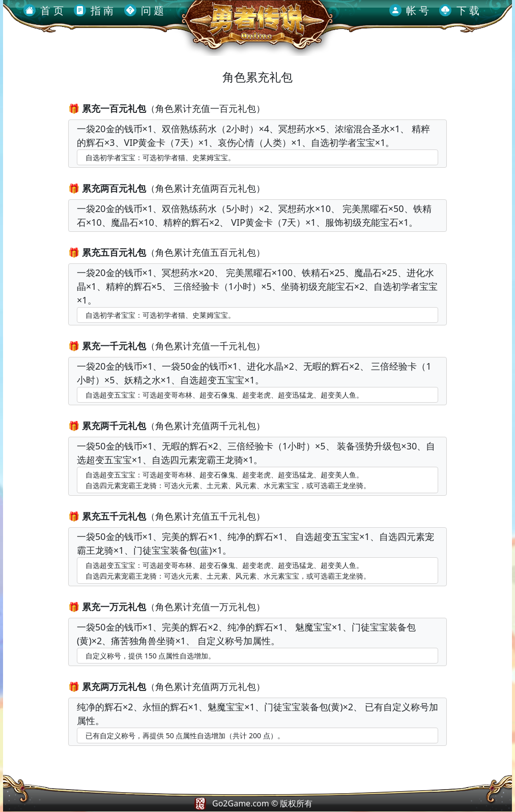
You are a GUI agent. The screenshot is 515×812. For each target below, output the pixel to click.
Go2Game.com (241, 803)
